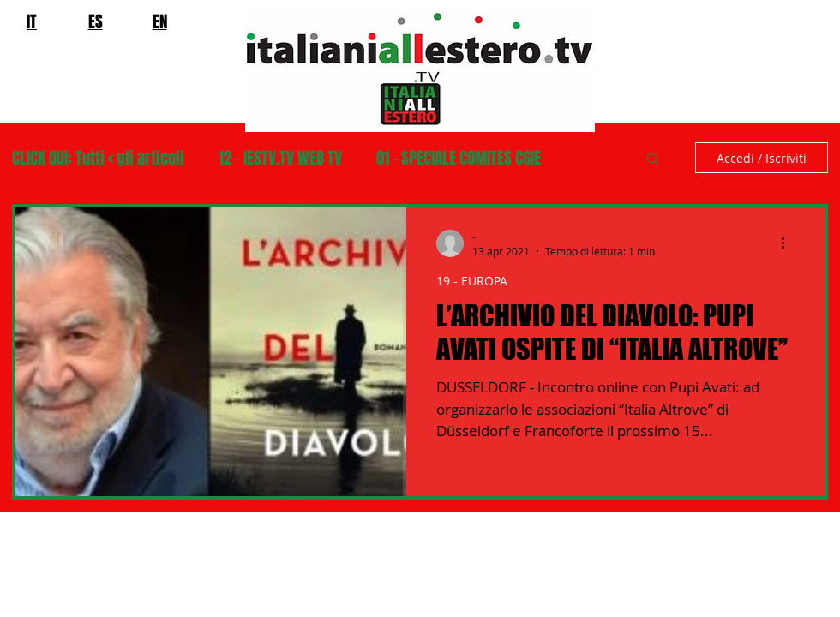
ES (96, 21)
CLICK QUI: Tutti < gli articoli (98, 158)
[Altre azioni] (789, 243)
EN (160, 21)
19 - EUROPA (472, 281)
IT (32, 21)
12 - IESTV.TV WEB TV (280, 158)
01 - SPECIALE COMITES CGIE (459, 158)
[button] (653, 160)
